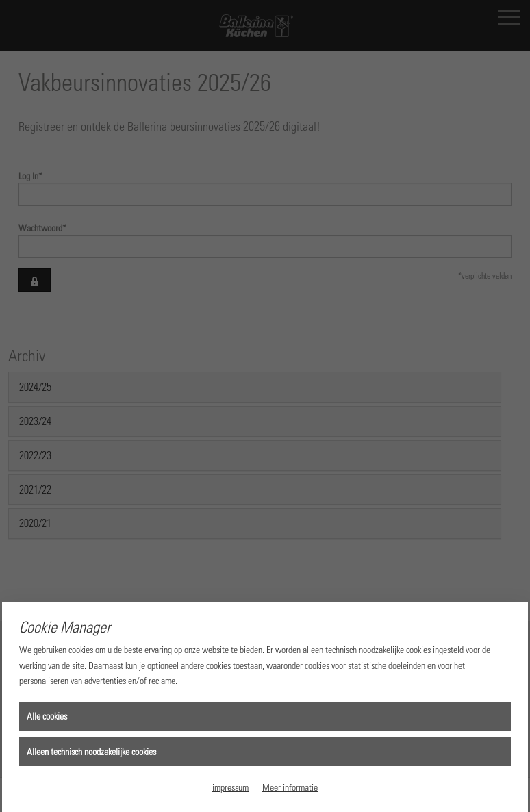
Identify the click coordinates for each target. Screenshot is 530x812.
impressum (230, 787)
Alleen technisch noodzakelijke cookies (91, 751)
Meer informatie (290, 787)
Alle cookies (47, 716)
